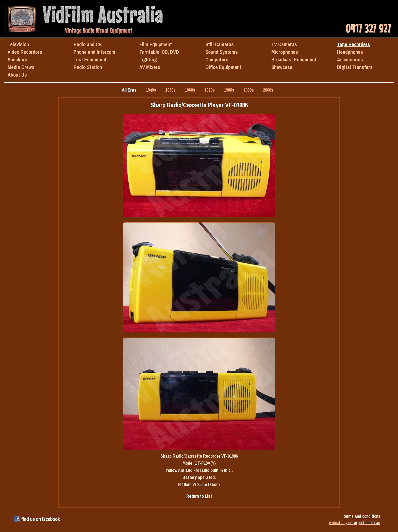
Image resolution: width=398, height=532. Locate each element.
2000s (268, 90)
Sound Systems (222, 52)
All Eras (129, 90)
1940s (151, 90)
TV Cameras (284, 44)
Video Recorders (25, 52)
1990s (249, 90)
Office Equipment (223, 67)
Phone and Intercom (94, 52)
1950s (170, 90)
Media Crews (21, 67)
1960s (190, 90)
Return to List (199, 496)
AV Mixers (150, 67)
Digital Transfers (355, 67)
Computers (217, 59)
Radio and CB (88, 44)
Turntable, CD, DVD (159, 52)
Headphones (350, 52)
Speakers (17, 59)
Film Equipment (156, 44)
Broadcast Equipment (294, 59)
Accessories (350, 59)
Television (18, 44)
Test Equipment (90, 59)
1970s (210, 90)
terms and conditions (362, 516)
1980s (229, 90)
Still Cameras (220, 44)
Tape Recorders (354, 44)
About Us (17, 75)
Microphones (285, 52)
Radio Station (88, 67)
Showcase (282, 67)
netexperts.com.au (364, 522)
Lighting (148, 59)
